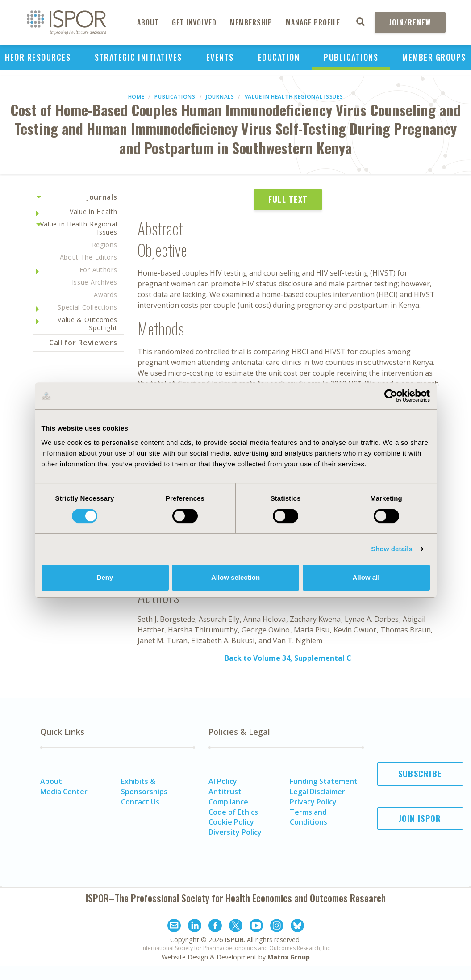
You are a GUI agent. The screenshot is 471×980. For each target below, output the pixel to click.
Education (279, 57)
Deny (105, 577)
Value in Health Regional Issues (294, 97)
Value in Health (94, 211)
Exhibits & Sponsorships (144, 786)
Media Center (64, 792)
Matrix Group (289, 957)
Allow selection (235, 577)
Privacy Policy (313, 802)
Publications (351, 57)
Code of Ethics (233, 812)
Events (220, 57)
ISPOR (234, 940)
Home (136, 97)
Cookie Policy (231, 822)
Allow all (366, 577)
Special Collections (87, 307)
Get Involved (194, 22)
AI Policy (223, 781)
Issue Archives (95, 282)
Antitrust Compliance (228, 797)
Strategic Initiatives (138, 57)
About (148, 22)
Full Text (288, 199)
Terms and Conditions (308, 817)
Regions (105, 245)
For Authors (98, 270)
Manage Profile (313, 22)
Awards (105, 295)
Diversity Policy (235, 832)
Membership (251, 22)
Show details (392, 549)
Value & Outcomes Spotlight (87, 324)
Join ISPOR (420, 818)
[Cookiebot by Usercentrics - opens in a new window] (391, 396)
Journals (220, 97)
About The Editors (89, 257)
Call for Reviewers (83, 343)
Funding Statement (324, 781)
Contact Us (140, 802)
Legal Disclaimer (317, 792)
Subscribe (420, 774)
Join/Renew (410, 22)
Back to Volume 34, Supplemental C (288, 658)
